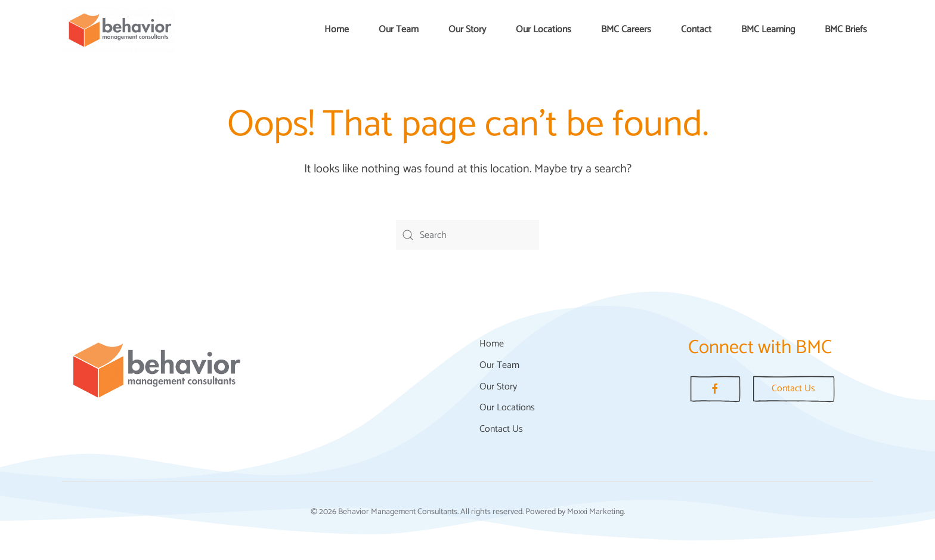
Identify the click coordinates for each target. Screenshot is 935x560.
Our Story (467, 30)
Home (337, 30)
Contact (696, 30)
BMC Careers (626, 30)
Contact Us (501, 429)
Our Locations (544, 30)
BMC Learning (768, 30)
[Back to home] (119, 30)
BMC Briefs (846, 30)
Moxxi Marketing (595, 512)
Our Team (399, 30)
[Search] (467, 235)
